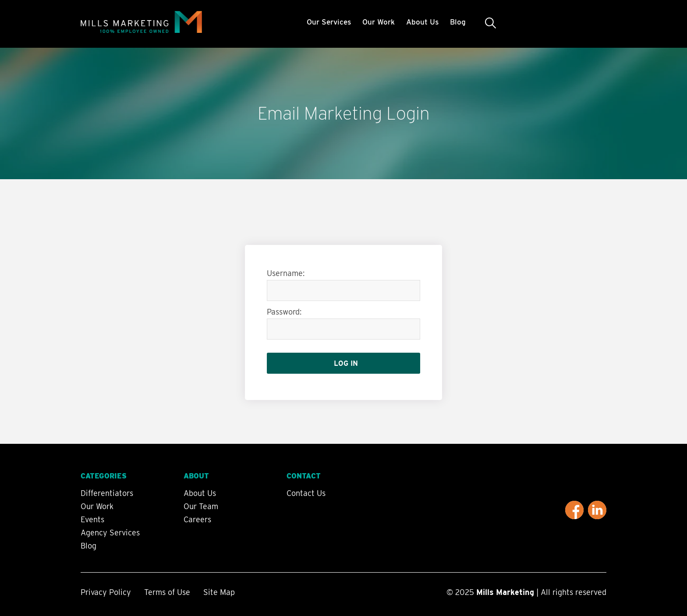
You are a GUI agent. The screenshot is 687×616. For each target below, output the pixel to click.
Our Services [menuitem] (329, 22)
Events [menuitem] (92, 520)
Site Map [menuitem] (219, 592)
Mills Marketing (505, 592)
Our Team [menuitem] (201, 506)
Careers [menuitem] (197, 520)
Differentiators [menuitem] (107, 493)
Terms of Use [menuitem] (167, 592)
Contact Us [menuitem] (306, 493)
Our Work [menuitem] (379, 22)
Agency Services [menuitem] (110, 533)
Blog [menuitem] (458, 22)
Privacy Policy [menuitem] (106, 592)
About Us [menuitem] (422, 22)
